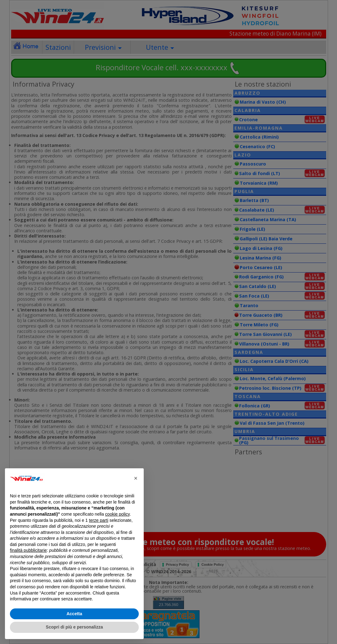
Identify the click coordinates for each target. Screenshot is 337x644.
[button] (136, 478)
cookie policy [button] (117, 514)
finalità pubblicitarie (28, 550)
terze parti (98, 520)
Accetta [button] (74, 614)
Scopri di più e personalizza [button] (74, 627)
